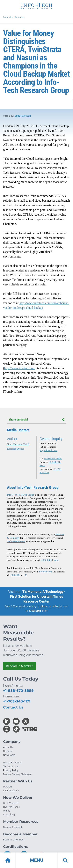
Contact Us (13, 707)
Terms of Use (11, 766)
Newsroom (9, 755)
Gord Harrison (23, 116)
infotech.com (45, 572)
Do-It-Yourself (11, 803)
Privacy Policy (11, 770)
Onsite (7, 811)
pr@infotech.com (49, 450)
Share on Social (36, 420)
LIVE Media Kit (11, 790)
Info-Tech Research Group (20, 495)
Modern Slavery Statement (18, 774)
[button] (36, 860)
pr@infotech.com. (50, 560)
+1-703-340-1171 (17, 701)
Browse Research (13, 827)
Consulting (9, 815)
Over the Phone (11, 807)
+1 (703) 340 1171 (36, 611)
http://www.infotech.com (20, 368)
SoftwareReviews (16, 541)
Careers (7, 751)
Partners (8, 787)
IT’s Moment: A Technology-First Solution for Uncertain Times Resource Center (38, 596)
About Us (8, 747)
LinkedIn (15, 575)
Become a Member (20, 666)
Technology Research (14, 17)
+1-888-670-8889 (53, 458)
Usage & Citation (12, 763)
